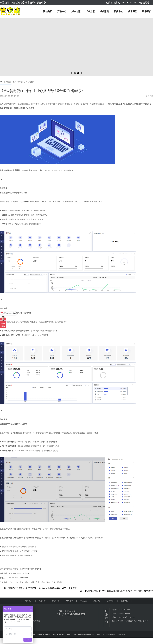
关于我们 (133, 11)
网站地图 (122, 634)
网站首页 (48, 11)
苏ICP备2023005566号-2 (84, 634)
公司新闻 (31, 82)
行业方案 (90, 11)
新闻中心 (118, 11)
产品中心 (62, 11)
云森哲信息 (111, 634)
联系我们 (147, 11)
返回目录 (148, 96)
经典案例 (104, 11)
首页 (14, 82)
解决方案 (76, 11)
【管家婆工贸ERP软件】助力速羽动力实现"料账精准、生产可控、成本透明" (119, 591)
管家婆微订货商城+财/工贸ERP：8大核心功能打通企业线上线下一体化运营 (42, 588)
